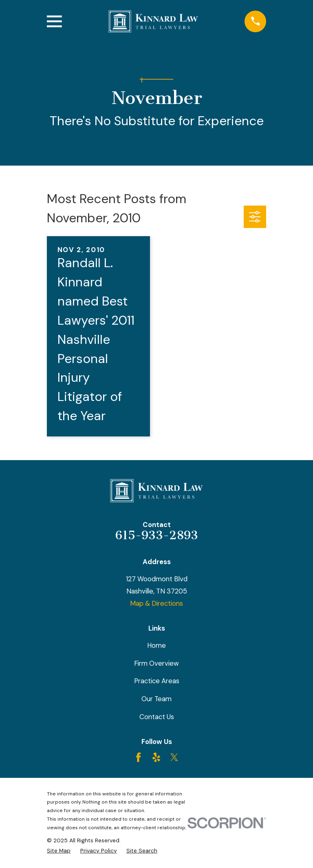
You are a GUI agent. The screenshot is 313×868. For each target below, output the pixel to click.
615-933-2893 (157, 535)
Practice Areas (157, 681)
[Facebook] (138, 757)
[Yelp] (156, 757)
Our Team (156, 699)
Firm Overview (156, 663)
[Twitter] (174, 757)
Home (156, 645)
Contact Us (157, 717)
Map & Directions (156, 603)
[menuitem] (59, 851)
